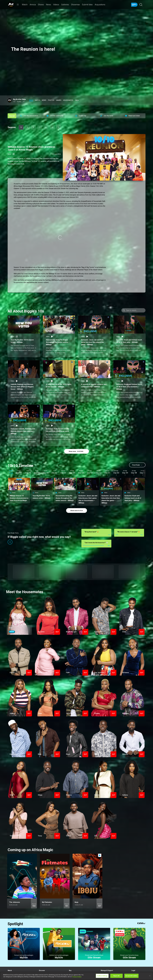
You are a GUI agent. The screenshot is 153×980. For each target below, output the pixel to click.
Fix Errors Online (105, 952)
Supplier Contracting (137, 956)
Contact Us (104, 956)
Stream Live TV (12, 949)
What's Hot (42, 952)
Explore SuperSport (44, 954)
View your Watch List (13, 952)
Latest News (42, 956)
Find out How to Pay (106, 954)
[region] (76, 976)
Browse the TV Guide (45, 949)
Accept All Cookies (131, 976)
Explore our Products (75, 949)
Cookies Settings (102, 976)
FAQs (133, 954)
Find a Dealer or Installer (76, 956)
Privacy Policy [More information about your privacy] (77, 977)
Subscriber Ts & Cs (137, 949)
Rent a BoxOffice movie (14, 954)
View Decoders (73, 954)
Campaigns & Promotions (138, 952)
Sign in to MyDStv (105, 949)
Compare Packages (74, 952)
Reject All (116, 976)
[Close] (150, 976)
